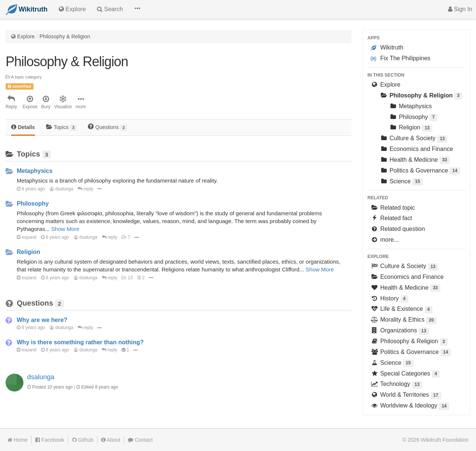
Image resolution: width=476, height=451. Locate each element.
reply (85, 189)
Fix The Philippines (400, 58)
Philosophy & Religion (65, 36)
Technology (396, 385)
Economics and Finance (416, 149)
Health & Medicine (415, 160)
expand (27, 237)
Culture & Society (414, 139)
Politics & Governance (420, 171)
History (389, 299)
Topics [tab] (62, 127)
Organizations (400, 331)
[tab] (23, 128)
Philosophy (33, 204)
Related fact (391, 218)
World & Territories (406, 395)
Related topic (393, 208)
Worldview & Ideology (410, 406)
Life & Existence (401, 310)
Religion (28, 252)
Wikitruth (387, 48)
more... (385, 240)
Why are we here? (42, 320)
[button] (137, 9)
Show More (65, 229)
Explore (26, 36)
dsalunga (61, 189)
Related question (398, 229)
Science (401, 182)
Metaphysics (35, 171)
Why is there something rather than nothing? (80, 342)
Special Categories (405, 374)
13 (127, 278)
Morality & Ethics (403, 320)
